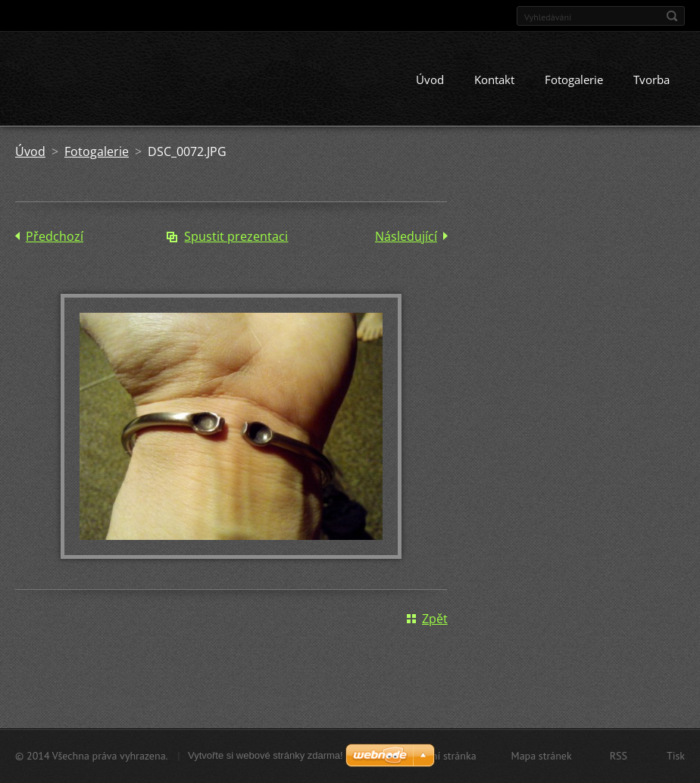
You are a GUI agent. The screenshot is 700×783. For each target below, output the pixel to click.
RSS (619, 756)
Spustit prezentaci (236, 238)
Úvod (430, 81)
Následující (406, 238)
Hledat (672, 16)
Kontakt (494, 81)
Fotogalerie (574, 81)
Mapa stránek (542, 756)
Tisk (676, 756)
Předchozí (55, 238)
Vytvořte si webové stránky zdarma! (266, 755)
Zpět (435, 620)
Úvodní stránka (442, 756)
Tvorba (652, 81)
